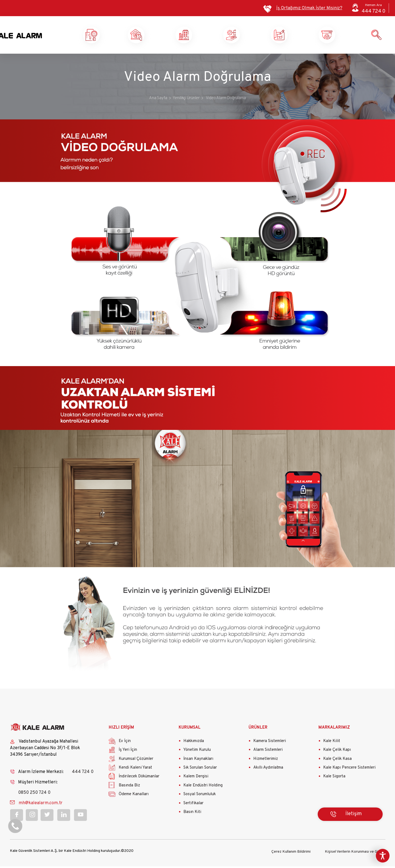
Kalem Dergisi (196, 779)
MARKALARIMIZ (334, 730)
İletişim (354, 817)
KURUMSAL (189, 730)
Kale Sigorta (334, 779)
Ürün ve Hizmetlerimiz (347, 36)
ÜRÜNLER (258, 730)
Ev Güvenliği (157, 36)
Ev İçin (125, 744)
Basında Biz (129, 788)
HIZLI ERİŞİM (121, 730)
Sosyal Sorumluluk (200, 797)
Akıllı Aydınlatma (268, 770)
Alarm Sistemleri (268, 752)
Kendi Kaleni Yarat (300, 36)
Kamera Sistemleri (270, 744)
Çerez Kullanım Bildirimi (291, 854)
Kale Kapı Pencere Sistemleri (349, 770)
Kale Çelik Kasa (337, 761)
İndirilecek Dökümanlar (139, 779)
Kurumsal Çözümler (252, 36)
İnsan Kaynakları (198, 761)
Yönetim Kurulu (197, 752)
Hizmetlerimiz (266, 761)
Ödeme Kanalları (134, 797)
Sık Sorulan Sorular (200, 770)
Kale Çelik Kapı (337, 752)
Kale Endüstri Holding (203, 788)
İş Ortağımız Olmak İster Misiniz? (309, 8)
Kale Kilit (332, 744)
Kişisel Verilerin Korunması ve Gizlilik (355, 854)
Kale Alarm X (109, 36)
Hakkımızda (194, 744)
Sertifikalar (193, 806)
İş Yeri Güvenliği (204, 36)
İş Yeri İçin (128, 752)
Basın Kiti (192, 814)
